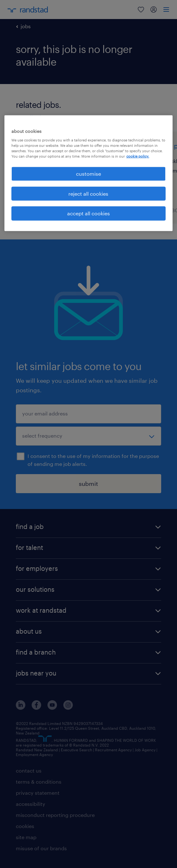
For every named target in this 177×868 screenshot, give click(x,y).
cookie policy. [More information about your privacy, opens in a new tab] (138, 156)
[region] (88, 173)
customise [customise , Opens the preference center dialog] (88, 174)
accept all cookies (88, 213)
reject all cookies (88, 193)
